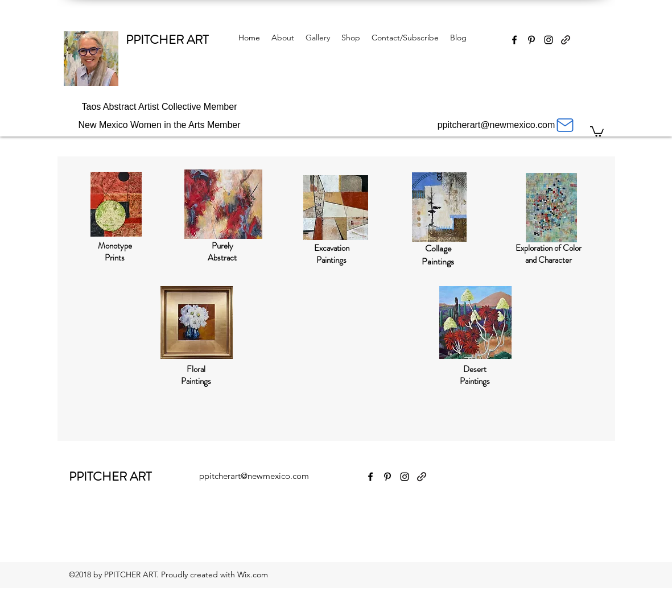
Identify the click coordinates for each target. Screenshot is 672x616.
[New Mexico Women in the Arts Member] (160, 125)
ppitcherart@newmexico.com (254, 476)
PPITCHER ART (167, 40)
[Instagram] (549, 40)
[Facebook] (514, 40)
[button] (597, 131)
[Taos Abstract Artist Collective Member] (160, 107)
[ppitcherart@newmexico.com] (507, 125)
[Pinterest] (531, 40)
